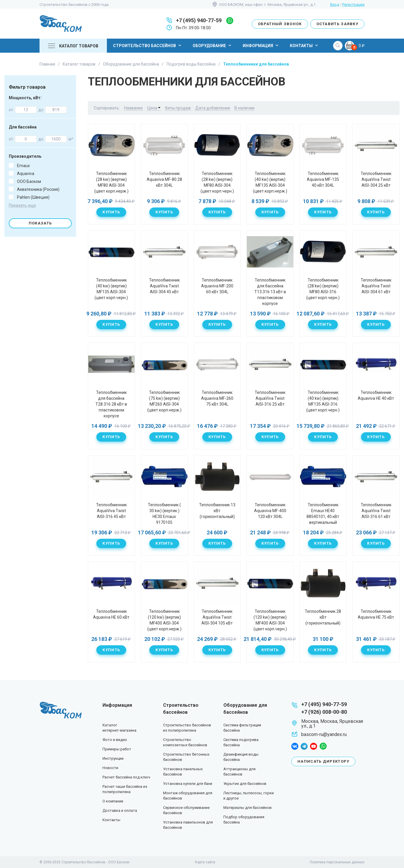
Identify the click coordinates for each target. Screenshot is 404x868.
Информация (261, 45)
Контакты (305, 45)
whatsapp (230, 21)
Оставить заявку (338, 24)
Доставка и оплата (120, 810)
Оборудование (213, 45)
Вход (335, 5)
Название (133, 108)
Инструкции (113, 758)
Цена (154, 108)
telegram (304, 746)
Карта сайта (205, 862)
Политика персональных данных (337, 862)
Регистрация (353, 5)
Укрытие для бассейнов (245, 784)
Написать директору (323, 761)
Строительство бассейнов (148, 45)
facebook (295, 746)
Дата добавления (213, 108)
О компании (113, 801)
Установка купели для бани (188, 784)
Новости (110, 768)
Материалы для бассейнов (248, 808)
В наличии (244, 108)
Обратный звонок (280, 24)
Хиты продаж (178, 108)
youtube (314, 746)
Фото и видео (115, 740)
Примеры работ (117, 749)
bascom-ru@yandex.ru (324, 734)
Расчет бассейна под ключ (126, 777)
